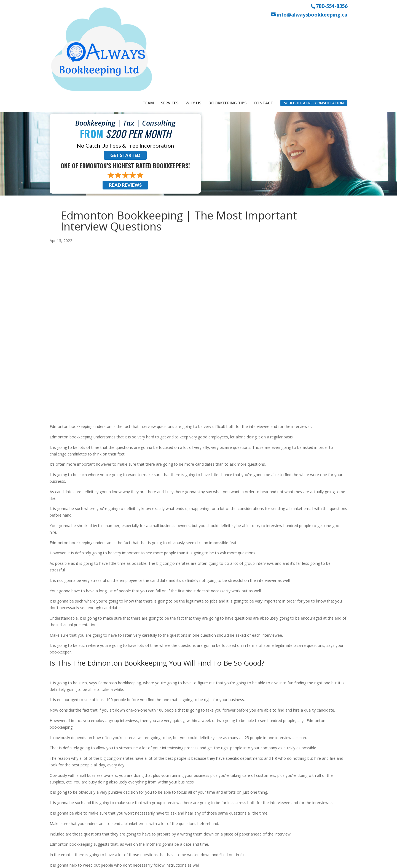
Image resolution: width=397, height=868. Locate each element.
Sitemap (148, 861)
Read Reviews (125, 114)
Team (148, 27)
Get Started (125, 84)
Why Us (193, 27)
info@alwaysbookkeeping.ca (312, 15)
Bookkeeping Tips (227, 27)
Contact (263, 27)
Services (170, 27)
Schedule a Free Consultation (314, 27)
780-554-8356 (332, 6)
